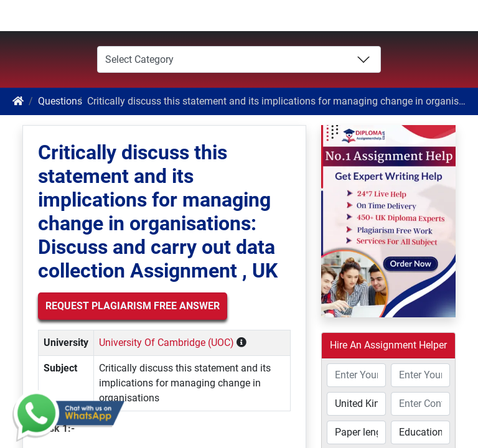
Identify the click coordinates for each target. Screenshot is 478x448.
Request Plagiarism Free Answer (133, 306)
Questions (60, 101)
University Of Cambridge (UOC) (166, 343)
